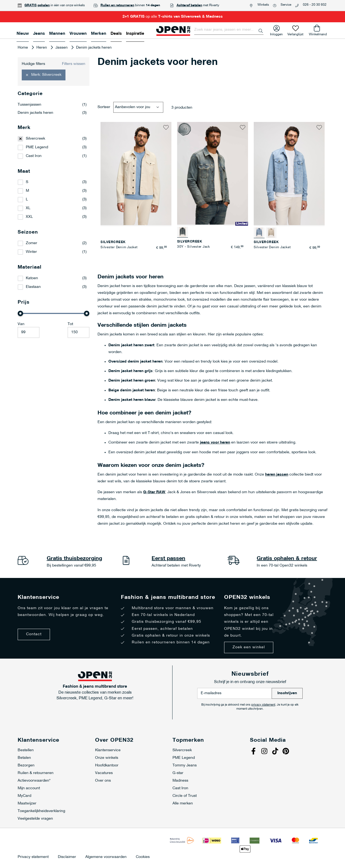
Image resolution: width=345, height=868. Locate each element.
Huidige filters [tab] (33, 64)
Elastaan (33, 287)
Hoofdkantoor (107, 765)
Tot (70, 324)
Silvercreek (35, 139)
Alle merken (183, 803)
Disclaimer (67, 857)
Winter (31, 252)
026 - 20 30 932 (315, 5)
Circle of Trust (185, 796)
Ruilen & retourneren (36, 773)
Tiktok (276, 752)
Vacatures (104, 773)
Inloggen (276, 33)
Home (23, 48)
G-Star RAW (154, 492)
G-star (178, 773)
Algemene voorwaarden (106, 857)
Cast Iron (34, 156)
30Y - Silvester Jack (194, 247)
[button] (166, 127)
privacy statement (263, 705)
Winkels (263, 5)
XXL (29, 217)
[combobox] (229, 30)
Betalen (24, 758)
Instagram (265, 752)
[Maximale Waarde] (79, 332)
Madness (180, 781)
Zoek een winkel (249, 647)
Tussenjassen (52, 105)
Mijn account (29, 788)
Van (21, 324)
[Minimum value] (29, 332)
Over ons (103, 781)
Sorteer (104, 107)
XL (28, 208)
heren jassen (277, 475)
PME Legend (37, 147)
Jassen (62, 48)
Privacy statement (33, 857)
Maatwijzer (27, 803)
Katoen (32, 278)
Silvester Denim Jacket (119, 247)
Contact (34, 634)
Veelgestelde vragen (35, 819)
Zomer (32, 243)
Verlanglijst (295, 33)
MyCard (24, 796)
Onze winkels (107, 758)
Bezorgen (26, 765)
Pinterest (287, 752)
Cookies (143, 857)
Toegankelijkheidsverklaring (41, 811)
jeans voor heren (215, 443)
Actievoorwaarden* (34, 781)
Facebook (254, 752)
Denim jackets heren (52, 113)
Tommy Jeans (185, 765)
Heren (42, 48)
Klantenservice (108, 750)
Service (286, 5)
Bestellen (26, 750)
